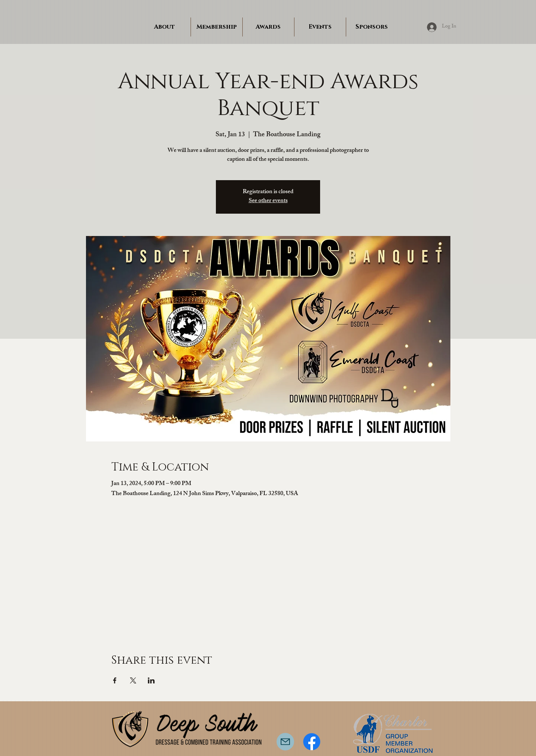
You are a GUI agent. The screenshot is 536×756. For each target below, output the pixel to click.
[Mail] (285, 742)
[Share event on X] (133, 680)
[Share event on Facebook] (115, 680)
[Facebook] (312, 742)
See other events (268, 201)
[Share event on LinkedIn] (151, 680)
